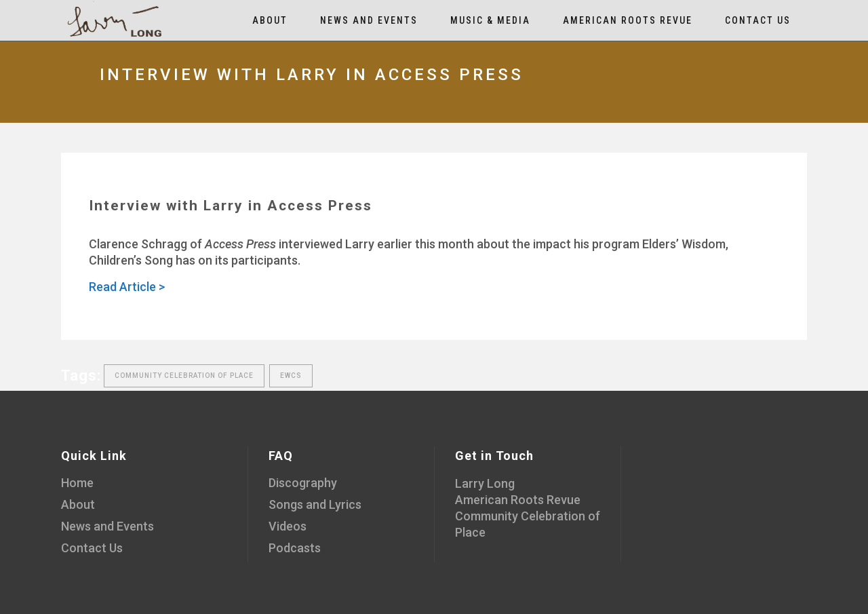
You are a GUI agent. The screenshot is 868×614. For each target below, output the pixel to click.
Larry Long (485, 483)
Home (77, 483)
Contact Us (92, 548)
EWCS (291, 376)
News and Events (107, 526)
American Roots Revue (518, 500)
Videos (288, 526)
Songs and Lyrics (315, 504)
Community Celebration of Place (184, 376)
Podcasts (295, 548)
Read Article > (127, 287)
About (78, 504)
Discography (303, 483)
